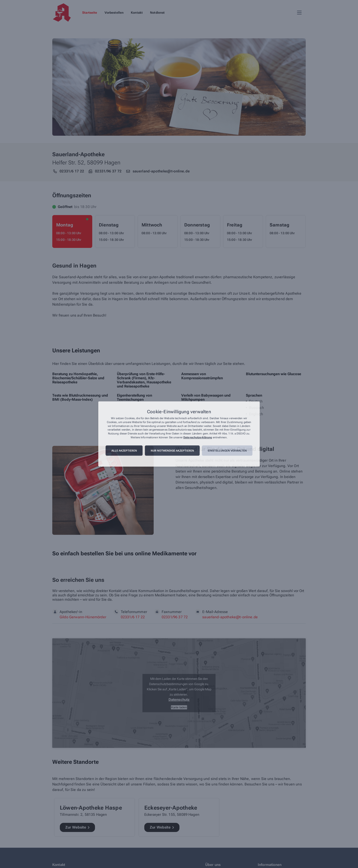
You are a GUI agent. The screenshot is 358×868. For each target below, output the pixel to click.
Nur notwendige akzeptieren (172, 451)
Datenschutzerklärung (198, 437)
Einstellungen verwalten (227, 451)
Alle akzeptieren (124, 451)
